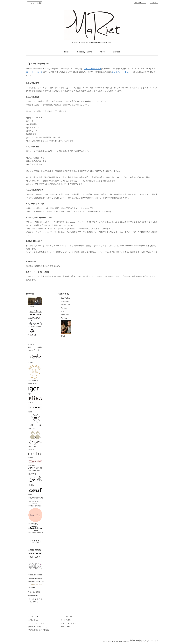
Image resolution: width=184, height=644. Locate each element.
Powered (141, 641)
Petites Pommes (35, 503)
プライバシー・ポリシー (122, 72)
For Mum (64, 308)
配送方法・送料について (38, 627)
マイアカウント (140, 3)
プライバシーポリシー (69, 623)
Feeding (64, 318)
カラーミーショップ (34, 72)
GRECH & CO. (34, 384)
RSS (62, 627)
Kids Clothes (65, 298)
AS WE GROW (35, 314)
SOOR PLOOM (35, 555)
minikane (35, 463)
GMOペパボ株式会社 (93, 69)
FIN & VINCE (35, 373)
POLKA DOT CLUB (36, 498)
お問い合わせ (33, 620)
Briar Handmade (35, 324)
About (103, 52)
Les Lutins (35, 439)
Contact (116, 52)
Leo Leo (35, 422)
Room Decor (65, 315)
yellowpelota (35, 593)
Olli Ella (35, 481)
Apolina (35, 302)
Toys (62, 311)
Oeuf (35, 491)
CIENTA (32, 337)
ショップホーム (34, 617)
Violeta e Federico (35, 567)
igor (34, 390)
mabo (35, 455)
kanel (35, 409)
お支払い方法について (37, 623)
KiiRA (35, 400)
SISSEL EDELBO (35, 543)
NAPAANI (32, 474)
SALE (66, 329)
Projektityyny (35, 516)
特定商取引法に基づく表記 (39, 630)
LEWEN (31, 450)
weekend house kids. (36, 580)
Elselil (35, 358)
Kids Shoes (65, 301)
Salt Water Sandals (36, 530)
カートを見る (66, 620)
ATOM (68, 627)
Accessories (65, 305)
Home (67, 52)
